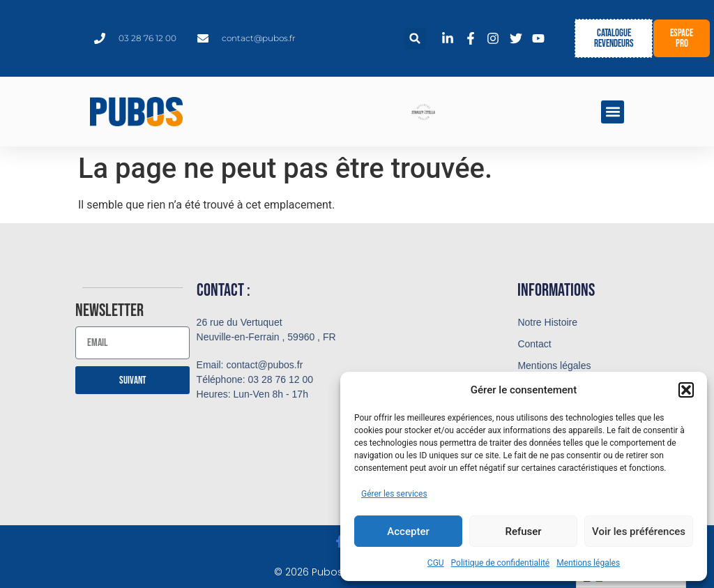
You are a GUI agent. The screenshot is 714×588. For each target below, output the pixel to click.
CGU (436, 563)
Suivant (132, 380)
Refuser (523, 532)
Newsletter (109, 312)
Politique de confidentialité (501, 563)
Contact (534, 344)
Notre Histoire (547, 322)
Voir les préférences (639, 532)
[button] (686, 390)
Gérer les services (394, 494)
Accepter (408, 532)
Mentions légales (588, 563)
